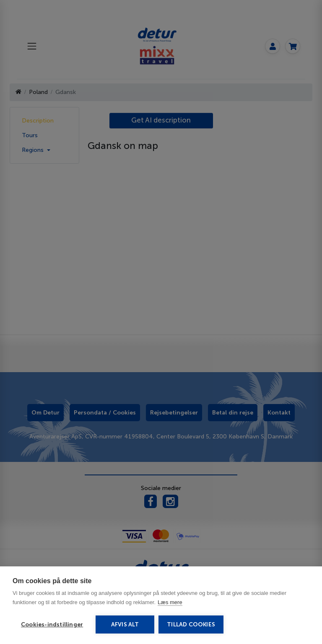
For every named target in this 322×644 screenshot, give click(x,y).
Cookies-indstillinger (52, 624)
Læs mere (170, 602)
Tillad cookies (191, 624)
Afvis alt (125, 624)
